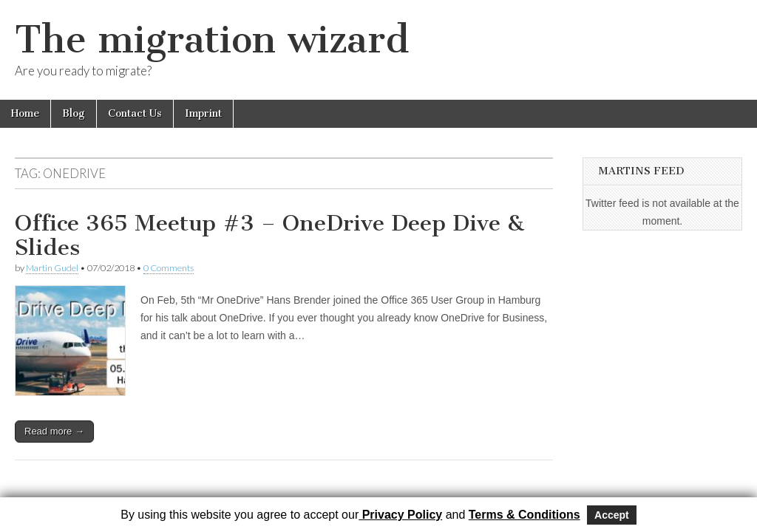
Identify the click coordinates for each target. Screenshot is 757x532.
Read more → (54, 431)
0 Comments (169, 268)
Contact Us (135, 113)
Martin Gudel (52, 268)
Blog (74, 113)
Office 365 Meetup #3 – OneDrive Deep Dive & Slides (269, 236)
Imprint (203, 113)
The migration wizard (212, 40)
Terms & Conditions (525, 515)
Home (25, 113)
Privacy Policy (400, 515)
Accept (612, 515)
